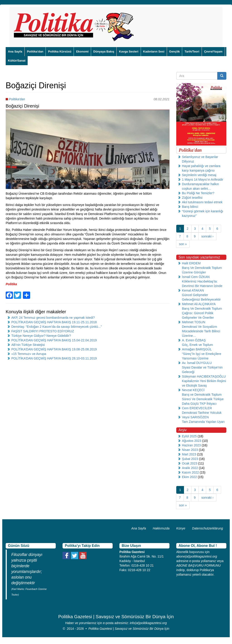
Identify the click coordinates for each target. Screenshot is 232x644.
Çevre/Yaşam (213, 51)
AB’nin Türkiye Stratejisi (28, 345)
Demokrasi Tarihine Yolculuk (202, 413)
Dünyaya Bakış (104, 51)
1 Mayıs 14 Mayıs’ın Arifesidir (203, 180)
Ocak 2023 (190, 463)
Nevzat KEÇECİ (193, 390)
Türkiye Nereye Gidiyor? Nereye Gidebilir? (41, 336)
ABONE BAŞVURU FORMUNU (198, 565)
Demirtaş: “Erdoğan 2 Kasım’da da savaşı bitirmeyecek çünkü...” (57, 327)
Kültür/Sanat (17, 61)
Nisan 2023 (190, 450)
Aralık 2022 (190, 468)
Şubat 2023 (190, 459)
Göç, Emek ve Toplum (197, 345)
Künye (181, 528)
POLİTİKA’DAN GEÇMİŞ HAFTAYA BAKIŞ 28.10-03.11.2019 (54, 358)
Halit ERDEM (191, 263)
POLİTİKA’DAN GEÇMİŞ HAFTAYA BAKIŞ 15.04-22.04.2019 (54, 340)
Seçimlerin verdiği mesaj (199, 175)
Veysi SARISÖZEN (195, 417)
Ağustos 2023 (192, 441)
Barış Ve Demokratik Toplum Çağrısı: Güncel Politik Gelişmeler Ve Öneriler (202, 313)
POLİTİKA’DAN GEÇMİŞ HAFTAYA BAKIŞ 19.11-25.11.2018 (54, 322)
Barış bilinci (190, 207)
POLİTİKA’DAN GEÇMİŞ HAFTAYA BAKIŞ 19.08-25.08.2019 (54, 349)
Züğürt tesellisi (192, 198)
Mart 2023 (189, 454)
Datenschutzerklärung (208, 528)
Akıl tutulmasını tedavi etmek (202, 202)
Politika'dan (35, 51)
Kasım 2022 (190, 472)
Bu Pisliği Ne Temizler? (198, 193)
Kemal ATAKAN (193, 290)
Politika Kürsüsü (60, 51)
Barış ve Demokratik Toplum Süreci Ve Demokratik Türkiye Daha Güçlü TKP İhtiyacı (203, 399)
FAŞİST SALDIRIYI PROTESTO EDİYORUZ (43, 331)
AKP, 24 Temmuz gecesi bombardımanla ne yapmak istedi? (53, 318)
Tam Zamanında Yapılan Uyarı (203, 422)
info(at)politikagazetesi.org (148, 623)
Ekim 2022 (189, 477)
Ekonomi (82, 51)
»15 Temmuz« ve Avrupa (29, 354)
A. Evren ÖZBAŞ (194, 340)
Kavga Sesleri (129, 51)
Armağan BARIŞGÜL (197, 349)
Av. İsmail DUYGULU (197, 363)
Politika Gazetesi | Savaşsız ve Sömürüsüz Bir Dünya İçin (129, 629)
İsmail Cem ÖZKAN (196, 277)
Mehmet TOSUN (194, 322)
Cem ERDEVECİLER (197, 408)
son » (183, 244)
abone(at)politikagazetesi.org (197, 556)
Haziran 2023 (191, 445)
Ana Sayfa (15, 51)
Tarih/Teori (192, 51)
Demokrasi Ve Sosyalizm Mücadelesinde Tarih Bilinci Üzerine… (201, 331)
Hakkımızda (161, 528)
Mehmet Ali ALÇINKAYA (199, 304)
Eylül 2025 (189, 436)
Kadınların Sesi (154, 51)
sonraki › (207, 236)
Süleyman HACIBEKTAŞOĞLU (204, 376)
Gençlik (175, 51)
